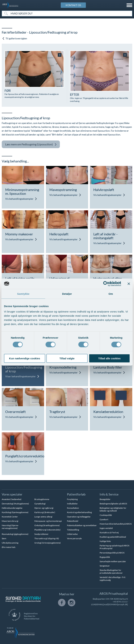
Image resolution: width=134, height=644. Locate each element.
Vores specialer (12, 494)
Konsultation (73, 508)
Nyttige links (105, 541)
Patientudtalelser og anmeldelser (82, 525)
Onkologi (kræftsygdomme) (47, 525)
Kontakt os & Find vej (109, 532)
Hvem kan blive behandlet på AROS (116, 524)
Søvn (4, 538)
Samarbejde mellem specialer (113, 561)
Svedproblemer (41, 534)
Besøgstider (105, 499)
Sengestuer (105, 566)
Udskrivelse (72, 534)
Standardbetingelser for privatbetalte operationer (111, 571)
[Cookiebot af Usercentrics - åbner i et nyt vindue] (106, 284)
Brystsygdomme (42, 499)
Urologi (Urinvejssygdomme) (48, 543)
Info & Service (109, 494)
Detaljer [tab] (67, 294)
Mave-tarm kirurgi (10, 521)
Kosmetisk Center (10, 517)
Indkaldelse (72, 504)
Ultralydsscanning (10, 543)
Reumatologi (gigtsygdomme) (15, 534)
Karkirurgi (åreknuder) (45, 512)
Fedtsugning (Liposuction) (31, 144)
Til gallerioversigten (15, 38)
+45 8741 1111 (120, 602)
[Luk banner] (129, 284)
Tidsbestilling (73, 530)
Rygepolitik (105, 557)
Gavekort (104, 519)
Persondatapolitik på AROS (112, 553)
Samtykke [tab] (23, 294)
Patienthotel (73, 521)
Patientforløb (76, 494)
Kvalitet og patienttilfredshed (113, 537)
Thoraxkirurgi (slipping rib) (47, 538)
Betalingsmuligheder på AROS (113, 504)
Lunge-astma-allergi (43, 517)
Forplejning (72, 499)
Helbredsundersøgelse (12, 508)
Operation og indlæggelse (79, 517)
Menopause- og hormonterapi (48, 521)
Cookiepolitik (106, 515)
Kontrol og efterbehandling (79, 512)
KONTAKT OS (73, 5)
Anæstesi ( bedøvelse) (12, 499)
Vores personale (74, 538)
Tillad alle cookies (109, 358)
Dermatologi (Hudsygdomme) (15, 504)
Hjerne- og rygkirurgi (44, 508)
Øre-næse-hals (9, 547)
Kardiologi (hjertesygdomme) (15, 512)
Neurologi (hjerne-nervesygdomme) (10, 527)
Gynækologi (40, 504)
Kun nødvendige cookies (25, 358)
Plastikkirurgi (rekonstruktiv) (47, 530)
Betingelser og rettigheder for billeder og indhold (113, 509)
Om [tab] (111, 294)
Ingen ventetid (106, 528)
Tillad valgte (67, 358)
